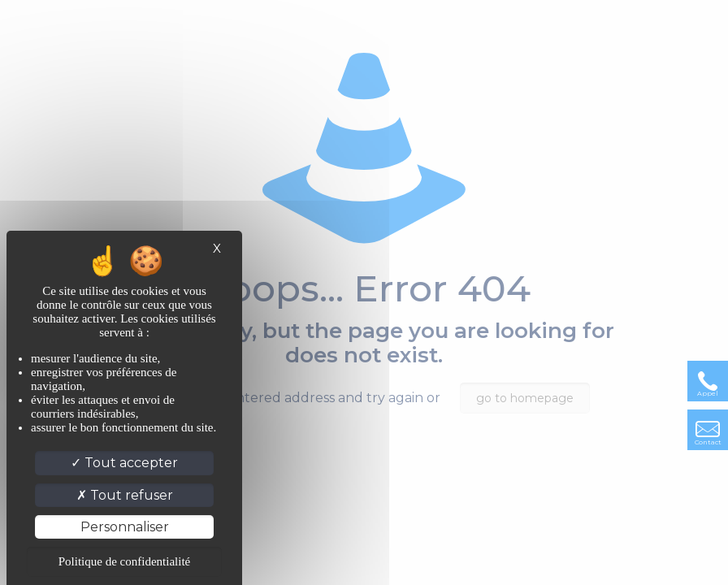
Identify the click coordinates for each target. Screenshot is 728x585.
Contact (708, 442)
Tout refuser (125, 495)
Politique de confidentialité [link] (124, 561)
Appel (708, 393)
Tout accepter (124, 463)
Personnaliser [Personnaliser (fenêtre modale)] (125, 527)
